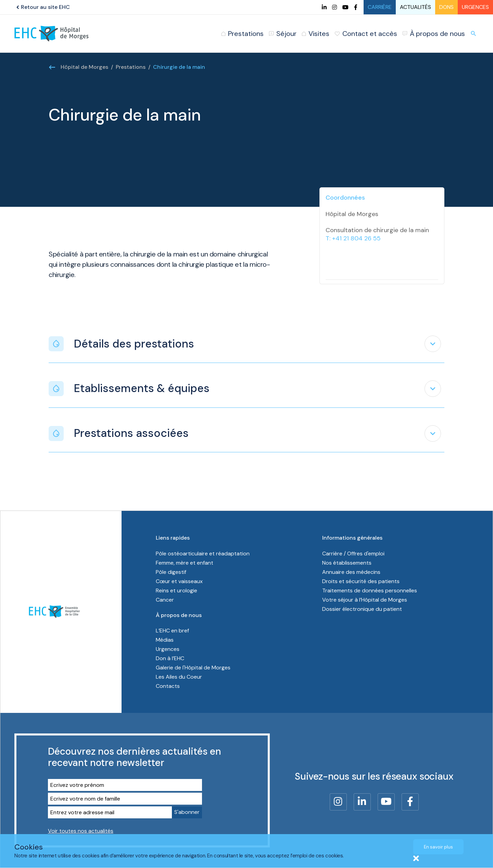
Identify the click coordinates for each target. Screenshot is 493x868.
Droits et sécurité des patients (361, 581)
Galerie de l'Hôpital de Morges (193, 668)
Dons (446, 7)
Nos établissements (347, 563)
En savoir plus (438, 847)
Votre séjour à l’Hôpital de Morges (365, 600)
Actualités (415, 7)
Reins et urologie (176, 590)
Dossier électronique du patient (362, 609)
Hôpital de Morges (84, 67)
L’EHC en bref (172, 631)
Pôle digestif (171, 572)
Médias (165, 640)
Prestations (131, 67)
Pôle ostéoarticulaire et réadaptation (203, 553)
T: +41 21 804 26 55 (353, 238)
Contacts (168, 686)
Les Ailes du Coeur (179, 677)
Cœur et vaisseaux (179, 581)
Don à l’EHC (170, 658)
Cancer (165, 600)
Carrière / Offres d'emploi (353, 553)
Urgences (475, 7)
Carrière (380, 7)
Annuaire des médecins (351, 572)
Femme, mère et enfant (185, 563)
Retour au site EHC (42, 7)
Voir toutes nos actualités (81, 831)
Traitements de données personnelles (370, 590)
